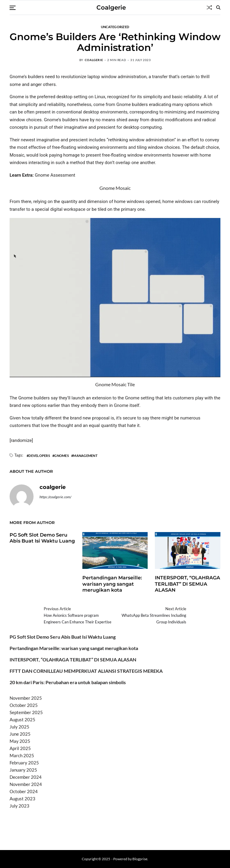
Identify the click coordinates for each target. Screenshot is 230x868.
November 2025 (26, 698)
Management (85, 455)
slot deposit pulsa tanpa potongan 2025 (100, 829)
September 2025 (26, 712)
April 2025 (20, 748)
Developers (39, 455)
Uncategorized (115, 27)
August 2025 (22, 719)
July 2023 (19, 806)
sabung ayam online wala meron (170, 829)
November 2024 (26, 784)
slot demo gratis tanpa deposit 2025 (156, 821)
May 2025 (20, 741)
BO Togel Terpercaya (45, 821)
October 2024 (24, 791)
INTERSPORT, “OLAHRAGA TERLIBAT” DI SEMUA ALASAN (187, 584)
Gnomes (62, 455)
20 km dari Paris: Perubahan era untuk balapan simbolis (68, 682)
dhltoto (17, 821)
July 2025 (19, 727)
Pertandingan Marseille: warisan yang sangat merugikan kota (112, 584)
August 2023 (22, 799)
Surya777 (19, 836)
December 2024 (26, 777)
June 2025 (20, 734)
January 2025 (23, 770)
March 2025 (22, 755)
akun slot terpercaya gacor (94, 821)
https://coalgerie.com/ (55, 497)
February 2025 (24, 763)
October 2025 (24, 705)
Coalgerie (111, 7)
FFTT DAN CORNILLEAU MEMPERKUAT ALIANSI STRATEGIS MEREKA (86, 671)
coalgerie (94, 60)
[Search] (218, 7)
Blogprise (140, 859)
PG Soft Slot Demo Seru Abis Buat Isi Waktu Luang (42, 538)
